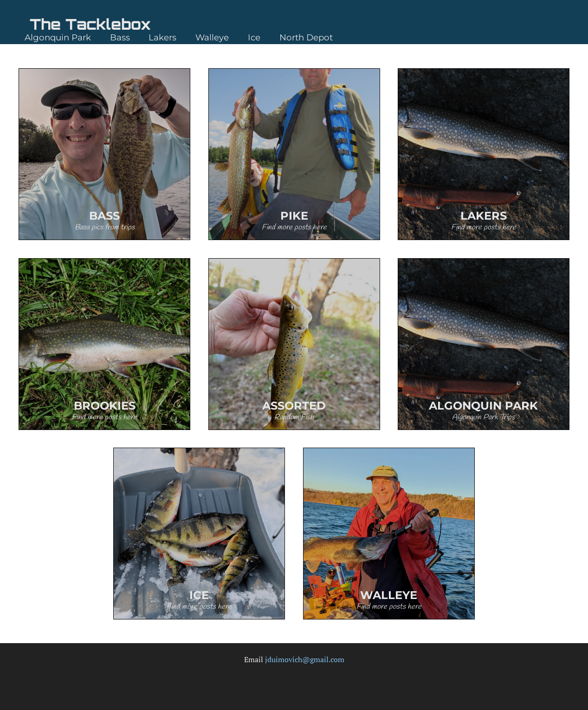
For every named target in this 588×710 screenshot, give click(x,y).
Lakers (162, 37)
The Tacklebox (90, 24)
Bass (120, 37)
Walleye (212, 37)
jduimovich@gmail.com (305, 659)
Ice (254, 37)
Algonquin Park (58, 37)
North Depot (306, 37)
